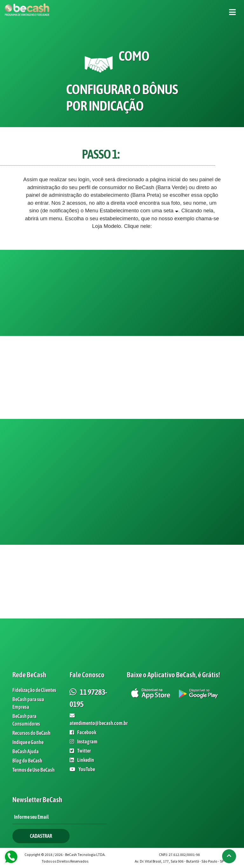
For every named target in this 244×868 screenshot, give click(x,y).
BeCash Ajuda (26, 751)
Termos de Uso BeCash (34, 770)
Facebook (83, 732)
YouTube (82, 769)
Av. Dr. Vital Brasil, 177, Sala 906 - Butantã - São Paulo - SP (179, 861)
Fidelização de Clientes (34, 690)
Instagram (84, 742)
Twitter (80, 751)
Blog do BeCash (27, 761)
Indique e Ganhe (28, 742)
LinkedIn (82, 760)
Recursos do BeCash (31, 733)
